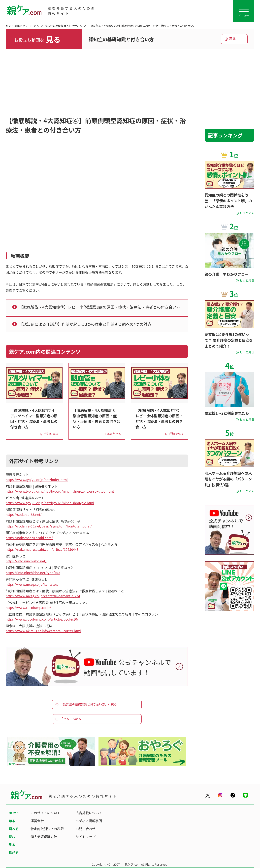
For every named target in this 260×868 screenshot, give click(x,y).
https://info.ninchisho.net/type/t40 (33, 573)
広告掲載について (89, 813)
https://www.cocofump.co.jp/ (28, 608)
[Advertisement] (130, 82)
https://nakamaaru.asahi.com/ (29, 538)
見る (36, 26)
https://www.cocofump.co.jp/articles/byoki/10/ (42, 619)
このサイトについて (45, 813)
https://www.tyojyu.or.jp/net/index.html (37, 480)
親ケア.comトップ (17, 26)
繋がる (14, 853)
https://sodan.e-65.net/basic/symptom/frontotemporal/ (49, 526)
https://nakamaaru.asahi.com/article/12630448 (42, 549)
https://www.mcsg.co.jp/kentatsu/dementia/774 (43, 596)
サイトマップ (86, 837)
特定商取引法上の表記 (47, 829)
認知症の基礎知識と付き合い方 (64, 26)
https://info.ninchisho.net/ (26, 561)
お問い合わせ (86, 829)
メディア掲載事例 (89, 821)
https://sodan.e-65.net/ (24, 514)
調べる (14, 829)
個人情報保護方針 (44, 837)
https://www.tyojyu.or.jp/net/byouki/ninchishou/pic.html (50, 503)
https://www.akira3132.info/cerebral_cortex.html (43, 631)
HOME (14, 813)
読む (12, 837)
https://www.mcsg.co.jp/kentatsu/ (32, 584)
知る (12, 821)
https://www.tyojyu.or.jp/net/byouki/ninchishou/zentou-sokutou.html (60, 491)
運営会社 (37, 821)
